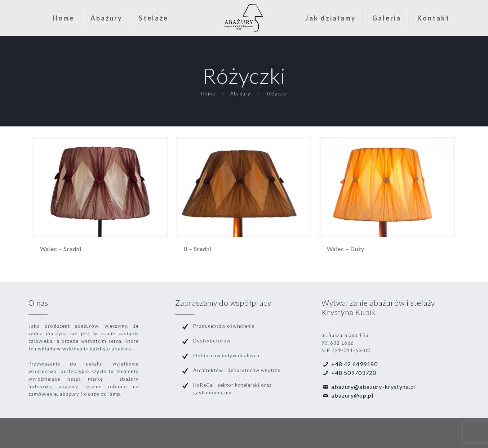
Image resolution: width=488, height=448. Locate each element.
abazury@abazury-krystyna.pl (374, 387)
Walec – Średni (61, 249)
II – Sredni (198, 249)
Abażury (240, 94)
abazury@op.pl (352, 395)
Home (208, 94)
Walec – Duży (346, 249)
